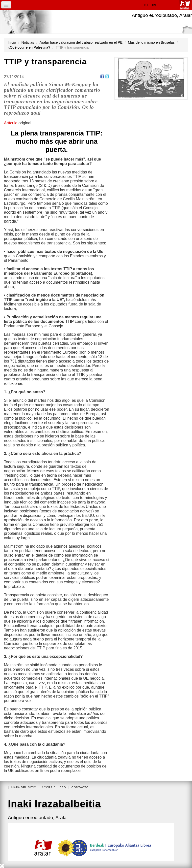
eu (146, 5)
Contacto (80, 787)
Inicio (12, 42)
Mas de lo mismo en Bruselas (151, 42)
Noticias (28, 42)
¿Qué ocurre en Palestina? (29, 47)
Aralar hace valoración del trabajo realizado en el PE (81, 42)
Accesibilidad (54, 787)
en (154, 5)
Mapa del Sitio (24, 787)
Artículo (11, 123)
